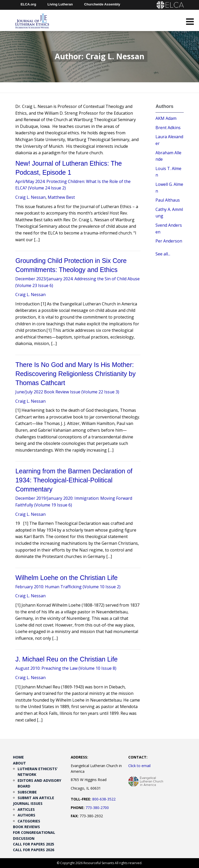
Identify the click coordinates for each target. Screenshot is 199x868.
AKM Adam (166, 118)
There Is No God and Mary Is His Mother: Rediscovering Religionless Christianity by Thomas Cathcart (75, 374)
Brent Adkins (168, 128)
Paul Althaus (168, 200)
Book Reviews (26, 827)
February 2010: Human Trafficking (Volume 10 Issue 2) (68, 587)
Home (18, 757)
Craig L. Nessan (30, 197)
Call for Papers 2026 (34, 850)
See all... (163, 254)
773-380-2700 (97, 808)
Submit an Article (36, 798)
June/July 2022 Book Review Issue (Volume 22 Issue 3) (67, 392)
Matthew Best (61, 197)
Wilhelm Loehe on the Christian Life (66, 578)
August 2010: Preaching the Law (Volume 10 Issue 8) (66, 668)
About (19, 763)
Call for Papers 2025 (34, 844)
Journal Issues (28, 803)
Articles (26, 809)
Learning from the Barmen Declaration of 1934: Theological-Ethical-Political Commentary (74, 480)
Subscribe (27, 792)
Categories (29, 821)
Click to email (139, 766)
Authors (26, 815)
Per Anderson (169, 241)
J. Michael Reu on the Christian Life (66, 659)
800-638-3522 (104, 799)
